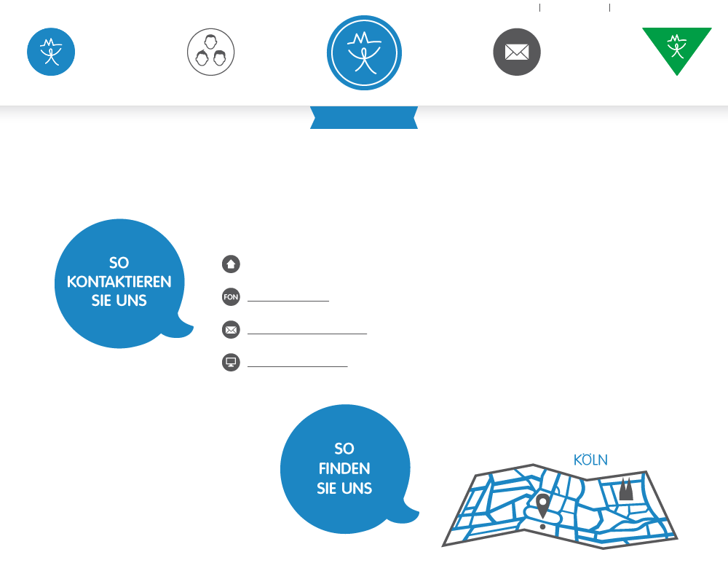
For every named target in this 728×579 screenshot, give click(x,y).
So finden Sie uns (560, 501)
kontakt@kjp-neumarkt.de (307, 329)
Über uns (211, 85)
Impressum (575, 7)
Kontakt (517, 85)
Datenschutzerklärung (674, 7)
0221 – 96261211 (288, 296)
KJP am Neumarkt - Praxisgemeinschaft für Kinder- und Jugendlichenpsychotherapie (364, 53)
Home (516, 7)
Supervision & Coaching (677, 88)
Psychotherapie (51, 85)
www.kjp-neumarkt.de (298, 362)
